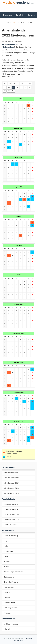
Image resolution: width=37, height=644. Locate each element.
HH (30, 84)
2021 (7, 23)
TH (13, 91)
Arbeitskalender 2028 (11, 520)
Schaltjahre (7, 629)
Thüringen (7, 613)
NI (13, 87)
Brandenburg (8, 551)
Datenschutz (18, 640)
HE (5, 87)
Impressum (28, 638)
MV (9, 87)
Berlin (6, 546)
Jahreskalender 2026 (11, 478)
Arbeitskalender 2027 (11, 515)
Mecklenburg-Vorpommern (13, 572)
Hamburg (7, 562)
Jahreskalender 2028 (11, 488)
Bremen (6, 556)
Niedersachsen (9, 577)
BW (10, 84)
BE (18, 84)
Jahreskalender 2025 (11, 473)
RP (22, 87)
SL (25, 87)
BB (22, 84)
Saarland (7, 592)
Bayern (6, 541)
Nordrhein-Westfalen (11, 582)
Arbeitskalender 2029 (11, 525)
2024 (30, 23)
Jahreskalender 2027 (11, 483)
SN (29, 87)
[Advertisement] (19, 8)
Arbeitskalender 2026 (11, 509)
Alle (5, 84)
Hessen (6, 567)
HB (26, 84)
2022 (14, 23)
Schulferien (20, 15)
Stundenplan (8, 15)
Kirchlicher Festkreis (11, 624)
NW (17, 87)
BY (14, 84)
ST (5, 91)
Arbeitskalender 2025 (11, 504)
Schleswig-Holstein (10, 608)
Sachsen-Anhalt (9, 603)
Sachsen (7, 598)
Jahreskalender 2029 (11, 493)
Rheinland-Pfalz (9, 587)
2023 (22, 23)
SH (9, 91)
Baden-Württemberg (11, 536)
